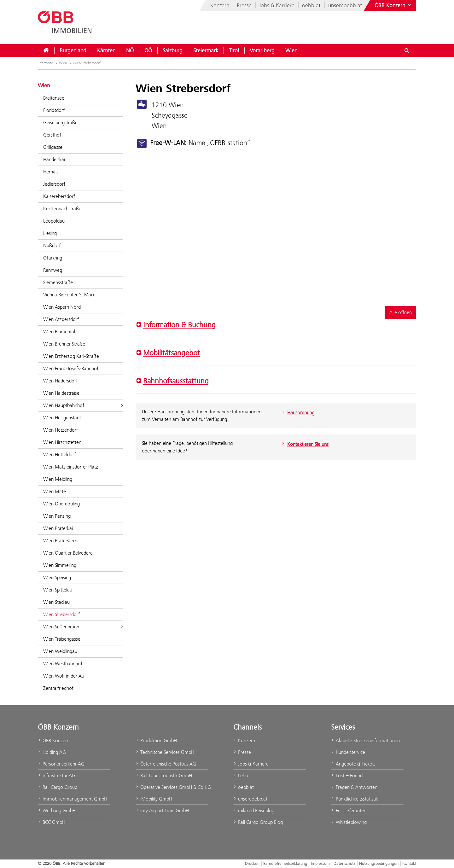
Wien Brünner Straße (64, 344)
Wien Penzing (57, 516)
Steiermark (206, 50)
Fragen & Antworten (354, 787)
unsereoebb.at (345, 5)
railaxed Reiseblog (254, 810)
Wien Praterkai (58, 528)
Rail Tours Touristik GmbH (164, 775)
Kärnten (106, 50)
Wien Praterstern (60, 541)
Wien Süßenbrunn (83, 627)
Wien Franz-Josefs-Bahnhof (71, 368)
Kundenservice (348, 752)
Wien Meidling (58, 479)
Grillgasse (53, 147)
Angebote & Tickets (353, 764)
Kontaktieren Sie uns (305, 444)
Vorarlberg (262, 50)
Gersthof (52, 135)
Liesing (50, 233)
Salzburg (173, 50)
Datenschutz (344, 863)
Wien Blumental (59, 332)
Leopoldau (54, 221)
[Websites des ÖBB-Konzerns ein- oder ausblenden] (393, 5)
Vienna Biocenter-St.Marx (69, 295)
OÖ (148, 50)
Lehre (241, 775)
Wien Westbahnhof (63, 664)
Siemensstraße (58, 282)
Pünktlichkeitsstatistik (355, 799)
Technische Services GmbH (165, 752)
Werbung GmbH (57, 810)
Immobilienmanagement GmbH (73, 799)
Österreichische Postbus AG (166, 764)
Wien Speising (57, 577)
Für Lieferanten (349, 810)
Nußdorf (52, 245)
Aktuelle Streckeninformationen (365, 740)
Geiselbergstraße (60, 122)
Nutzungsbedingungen (379, 863)
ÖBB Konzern (54, 740)
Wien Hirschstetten (62, 442)
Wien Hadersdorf (60, 381)
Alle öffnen (401, 312)
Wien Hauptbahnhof (83, 405)
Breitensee (54, 98)
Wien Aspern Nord (62, 307)
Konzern (220, 5)
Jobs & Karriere (277, 5)
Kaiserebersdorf (59, 196)
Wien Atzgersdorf (61, 319)
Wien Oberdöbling (61, 504)
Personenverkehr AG (61, 764)
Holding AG (52, 752)
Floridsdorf (54, 110)
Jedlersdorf (54, 184)
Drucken (252, 863)
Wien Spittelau (58, 590)
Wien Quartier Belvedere (68, 553)
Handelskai (54, 159)
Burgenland (73, 50)
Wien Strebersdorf (87, 63)
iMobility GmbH (154, 799)
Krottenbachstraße (62, 209)
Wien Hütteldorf (59, 454)
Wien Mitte (55, 491)
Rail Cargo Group (58, 787)
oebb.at (311, 5)
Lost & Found (347, 775)
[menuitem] (46, 50)
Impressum (320, 863)
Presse (244, 5)
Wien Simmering (60, 565)
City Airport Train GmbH (162, 810)
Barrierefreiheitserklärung (285, 863)
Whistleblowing (349, 822)
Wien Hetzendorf (61, 430)
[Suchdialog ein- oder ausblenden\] (407, 50)
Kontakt (409, 863)
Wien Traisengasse (62, 639)
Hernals (51, 172)
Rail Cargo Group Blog (258, 822)
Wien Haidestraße (61, 393)
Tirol (234, 50)
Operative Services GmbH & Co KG (172, 787)
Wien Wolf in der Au (83, 676)
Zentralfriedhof (58, 688)
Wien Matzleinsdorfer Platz (71, 467)
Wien (291, 50)
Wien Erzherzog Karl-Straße (71, 356)
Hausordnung (297, 413)
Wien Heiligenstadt (62, 418)
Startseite (48, 63)
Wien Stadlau (56, 602)
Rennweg (53, 270)
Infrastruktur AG (57, 775)
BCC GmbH (52, 822)
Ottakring (53, 258)
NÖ (130, 50)
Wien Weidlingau (60, 651)
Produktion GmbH (156, 740)
